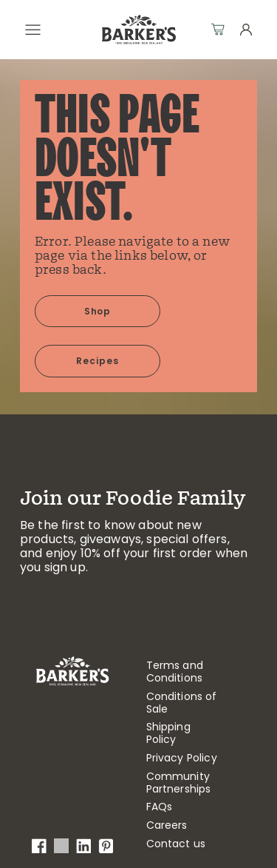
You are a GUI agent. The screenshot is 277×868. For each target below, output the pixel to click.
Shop (98, 311)
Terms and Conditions (175, 672)
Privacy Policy (182, 758)
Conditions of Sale (182, 703)
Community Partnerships (179, 783)
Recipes (98, 361)
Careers (167, 825)
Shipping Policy (168, 733)
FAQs (160, 807)
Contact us (176, 844)
